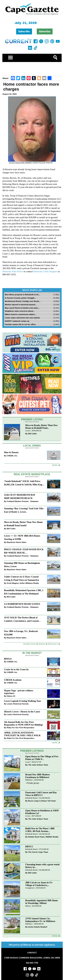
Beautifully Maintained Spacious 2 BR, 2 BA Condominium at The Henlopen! (24, 592)
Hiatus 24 (11, 696)
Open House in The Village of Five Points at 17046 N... (42, 758)
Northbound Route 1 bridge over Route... (23, 301)
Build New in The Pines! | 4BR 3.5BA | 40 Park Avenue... (40, 830)
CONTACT (32, 953)
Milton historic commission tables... (20, 314)
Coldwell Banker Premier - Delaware (23, 501)
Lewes (28, 431)
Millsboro (29, 780)
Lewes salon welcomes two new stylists (22, 318)
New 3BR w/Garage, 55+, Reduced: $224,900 (21, 633)
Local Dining (32, 446)
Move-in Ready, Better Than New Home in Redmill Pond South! (23, 524)
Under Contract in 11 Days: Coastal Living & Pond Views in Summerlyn (21, 578)
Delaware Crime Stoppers (45, 271)
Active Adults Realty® (38, 927)
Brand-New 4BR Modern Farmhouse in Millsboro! (38, 776)
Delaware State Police (13, 271)
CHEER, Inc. (12, 456)
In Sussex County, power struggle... (20, 298)
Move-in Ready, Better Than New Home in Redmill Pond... (42, 427)
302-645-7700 (32, 963)
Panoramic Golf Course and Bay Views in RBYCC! (41, 794)
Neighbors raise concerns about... (20, 311)
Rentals (53, 644)
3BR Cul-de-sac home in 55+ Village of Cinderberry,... (39, 884)
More (55, 465)
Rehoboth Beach (32, 798)
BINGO (8, 659)
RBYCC (29, 847)
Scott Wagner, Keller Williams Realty (23, 583)
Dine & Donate (11, 452)
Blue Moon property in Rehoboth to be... (22, 295)
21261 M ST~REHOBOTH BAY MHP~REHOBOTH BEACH (20, 497)
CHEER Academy (13, 680)
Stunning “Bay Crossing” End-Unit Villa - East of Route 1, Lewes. (24, 510)
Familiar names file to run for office (20, 324)
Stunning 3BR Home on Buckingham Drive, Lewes (22, 565)
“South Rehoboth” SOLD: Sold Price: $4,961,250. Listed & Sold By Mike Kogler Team (24, 483)
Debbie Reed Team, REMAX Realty (43, 837)
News (42, 644)
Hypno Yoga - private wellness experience (19, 692)
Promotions (29, 644)
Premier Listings (32, 751)
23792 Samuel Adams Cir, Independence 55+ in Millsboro (40, 920)
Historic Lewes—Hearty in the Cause (22, 712)
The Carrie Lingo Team (38, 852)
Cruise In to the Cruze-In (16, 669)
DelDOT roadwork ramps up (17, 321)
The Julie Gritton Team (38, 765)
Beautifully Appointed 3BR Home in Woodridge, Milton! (42, 902)
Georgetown (30, 888)
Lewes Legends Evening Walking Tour (22, 701)
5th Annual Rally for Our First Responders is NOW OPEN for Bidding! (23, 723)
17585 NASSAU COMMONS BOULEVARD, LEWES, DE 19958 (32, 958)
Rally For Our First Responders (21, 728)
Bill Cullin (32, 434)
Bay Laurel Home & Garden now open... (22, 308)
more (55, 743)
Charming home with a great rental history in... (42, 866)
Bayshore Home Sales (17, 542)
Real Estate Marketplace (32, 474)
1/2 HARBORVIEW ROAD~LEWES (22, 604)
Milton (28, 906)
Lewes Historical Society (18, 704)
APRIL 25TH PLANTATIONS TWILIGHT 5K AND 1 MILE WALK (22, 734)
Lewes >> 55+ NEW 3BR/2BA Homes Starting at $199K (22, 537)
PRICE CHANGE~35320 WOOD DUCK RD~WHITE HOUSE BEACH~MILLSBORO (24, 551)
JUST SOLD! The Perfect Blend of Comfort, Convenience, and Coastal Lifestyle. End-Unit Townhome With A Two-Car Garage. (22, 620)
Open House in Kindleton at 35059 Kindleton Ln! (42, 812)
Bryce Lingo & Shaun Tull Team (42, 801)
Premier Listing (32, 419)
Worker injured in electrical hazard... (21, 304)
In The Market (32, 653)
